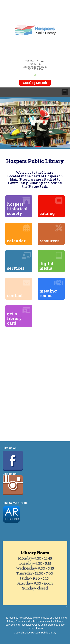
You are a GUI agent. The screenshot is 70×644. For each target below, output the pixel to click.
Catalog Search (35, 83)
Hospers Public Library (44, 633)
